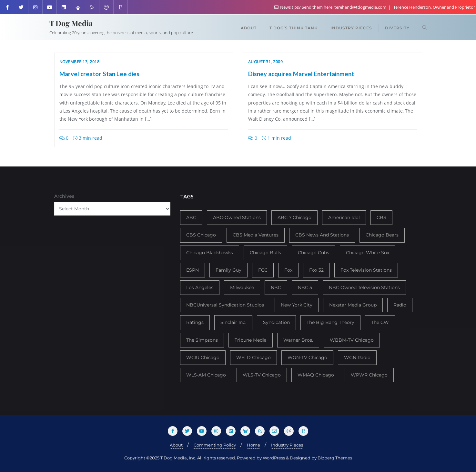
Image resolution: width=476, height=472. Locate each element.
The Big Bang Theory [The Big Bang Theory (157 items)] (330, 322)
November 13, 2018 (80, 62)
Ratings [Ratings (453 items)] (195, 322)
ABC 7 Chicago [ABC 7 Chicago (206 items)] (294, 217)
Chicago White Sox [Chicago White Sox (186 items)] (368, 253)
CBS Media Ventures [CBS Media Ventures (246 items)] (256, 235)
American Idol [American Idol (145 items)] (344, 217)
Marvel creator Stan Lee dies (99, 74)
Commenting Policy (215, 445)
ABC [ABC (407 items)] (191, 217)
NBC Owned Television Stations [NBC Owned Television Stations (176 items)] (364, 287)
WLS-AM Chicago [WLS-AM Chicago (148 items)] (206, 375)
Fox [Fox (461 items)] (288, 270)
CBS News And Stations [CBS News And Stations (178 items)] (322, 235)
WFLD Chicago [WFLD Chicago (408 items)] (253, 357)
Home (253, 445)
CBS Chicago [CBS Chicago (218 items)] (201, 235)
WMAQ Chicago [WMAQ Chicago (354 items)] (316, 375)
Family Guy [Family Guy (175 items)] (228, 270)
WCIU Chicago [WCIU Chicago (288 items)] (203, 357)
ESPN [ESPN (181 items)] (192, 270)
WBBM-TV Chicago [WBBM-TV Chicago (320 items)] (352, 340)
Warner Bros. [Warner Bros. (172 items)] (298, 340)
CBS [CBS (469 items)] (381, 217)
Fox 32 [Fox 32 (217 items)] (316, 270)
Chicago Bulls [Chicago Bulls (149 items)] (265, 253)
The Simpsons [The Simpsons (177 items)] (202, 340)
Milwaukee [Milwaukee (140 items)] (242, 287)
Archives (64, 196)
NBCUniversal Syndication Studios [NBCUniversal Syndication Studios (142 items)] (225, 305)
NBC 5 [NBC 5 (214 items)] (305, 287)
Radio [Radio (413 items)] (400, 305)
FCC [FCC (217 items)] (263, 270)
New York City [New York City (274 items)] (297, 305)
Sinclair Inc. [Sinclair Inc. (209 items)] (233, 322)
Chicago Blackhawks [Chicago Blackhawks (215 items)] (210, 253)
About (176, 445)
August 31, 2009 (266, 62)
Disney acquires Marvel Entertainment (301, 74)
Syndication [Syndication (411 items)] (276, 322)
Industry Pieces (287, 445)
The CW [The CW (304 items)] (380, 322)
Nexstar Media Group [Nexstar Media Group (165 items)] (353, 305)
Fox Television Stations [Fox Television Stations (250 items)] (366, 270)
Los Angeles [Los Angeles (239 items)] (200, 287)
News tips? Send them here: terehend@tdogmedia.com (331, 7)
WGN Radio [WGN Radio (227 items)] (357, 357)
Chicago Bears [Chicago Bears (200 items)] (382, 235)
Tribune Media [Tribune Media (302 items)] (251, 340)
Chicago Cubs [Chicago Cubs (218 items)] (314, 253)
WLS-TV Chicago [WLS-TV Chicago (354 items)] (262, 375)
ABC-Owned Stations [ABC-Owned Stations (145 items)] (237, 217)
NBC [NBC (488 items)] (276, 287)
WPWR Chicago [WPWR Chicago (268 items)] (369, 375)
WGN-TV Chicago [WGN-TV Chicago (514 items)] (307, 357)
